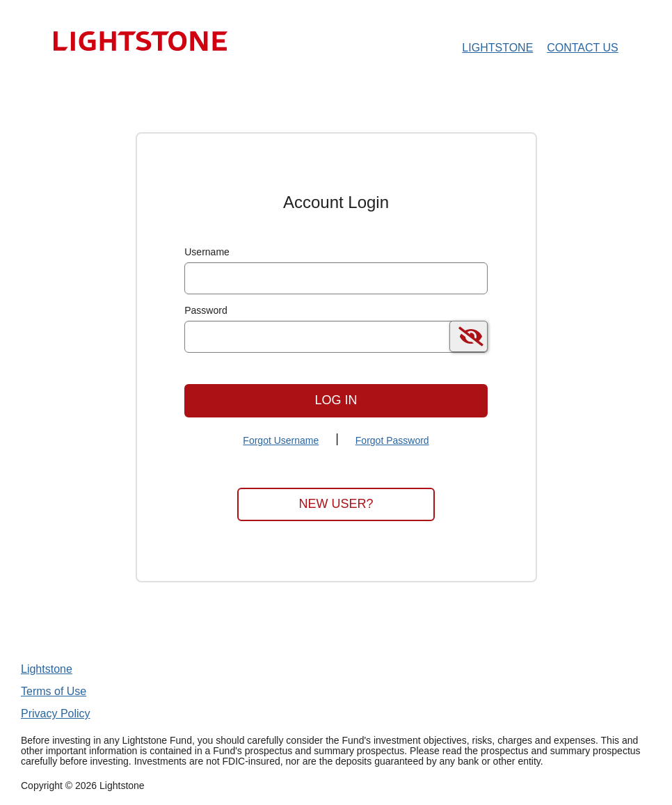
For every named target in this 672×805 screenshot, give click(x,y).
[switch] (469, 336)
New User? (336, 504)
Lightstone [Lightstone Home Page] (497, 48)
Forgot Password (392, 440)
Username (207, 252)
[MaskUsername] (336, 278)
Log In (336, 400)
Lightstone (47, 669)
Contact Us (583, 48)
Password (206, 310)
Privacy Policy (56, 714)
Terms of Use (54, 691)
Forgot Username (281, 440)
